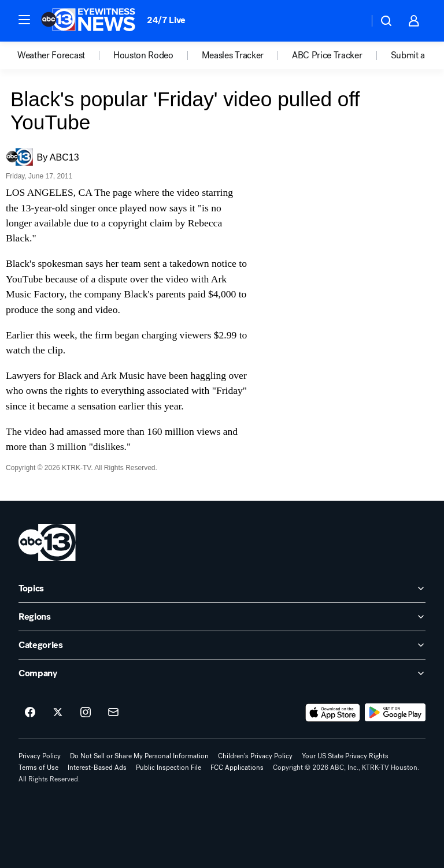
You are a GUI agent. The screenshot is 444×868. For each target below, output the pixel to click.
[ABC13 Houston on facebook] (30, 713)
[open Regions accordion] (222, 617)
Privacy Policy (40, 756)
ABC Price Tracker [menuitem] (327, 55)
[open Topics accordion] (222, 588)
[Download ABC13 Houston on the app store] (333, 713)
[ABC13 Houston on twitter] (58, 713)
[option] (65, 55)
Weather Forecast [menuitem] (51, 55)
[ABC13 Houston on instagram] (86, 713)
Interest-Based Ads (97, 768)
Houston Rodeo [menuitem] (143, 55)
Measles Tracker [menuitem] (233, 55)
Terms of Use (38, 768)
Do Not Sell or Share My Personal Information (139, 756)
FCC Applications (237, 768)
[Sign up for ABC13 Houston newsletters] (113, 713)
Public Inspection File (169, 768)
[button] (24, 20)
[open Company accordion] (222, 673)
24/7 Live (166, 20)
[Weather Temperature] (351, 21)
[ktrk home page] (47, 542)
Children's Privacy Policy (255, 756)
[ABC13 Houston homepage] (88, 21)
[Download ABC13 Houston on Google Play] (395, 713)
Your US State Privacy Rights (345, 756)
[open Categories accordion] (222, 645)
